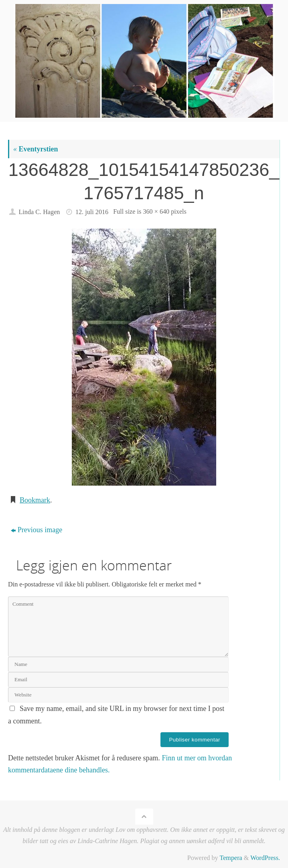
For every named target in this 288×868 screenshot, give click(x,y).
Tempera (231, 858)
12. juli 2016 (92, 212)
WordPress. (265, 858)
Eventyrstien (36, 149)
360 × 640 (156, 212)
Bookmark (35, 500)
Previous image (37, 530)
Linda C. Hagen (39, 212)
